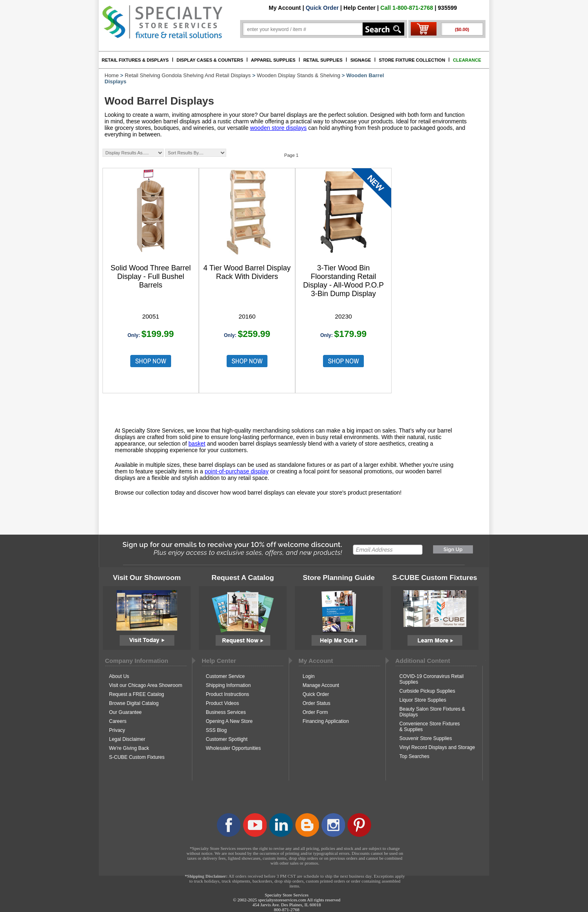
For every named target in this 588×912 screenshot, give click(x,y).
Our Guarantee (125, 712)
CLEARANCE (467, 60)
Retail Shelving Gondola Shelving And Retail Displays (188, 75)
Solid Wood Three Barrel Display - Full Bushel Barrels (151, 276)
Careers (118, 721)
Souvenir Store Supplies (426, 738)
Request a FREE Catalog (137, 694)
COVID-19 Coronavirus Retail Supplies (431, 679)
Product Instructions (227, 694)
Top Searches (414, 756)
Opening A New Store (229, 721)
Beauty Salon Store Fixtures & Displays (432, 712)
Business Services (226, 712)
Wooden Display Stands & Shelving (298, 75)
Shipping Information (228, 685)
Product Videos (222, 703)
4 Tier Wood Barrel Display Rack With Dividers (247, 272)
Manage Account (321, 685)
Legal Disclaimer (127, 739)
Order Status (316, 703)
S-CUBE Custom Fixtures (137, 757)
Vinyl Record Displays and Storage (437, 747)
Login (308, 676)
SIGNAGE (361, 60)
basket (197, 444)
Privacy (117, 730)
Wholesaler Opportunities (233, 748)
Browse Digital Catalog (134, 703)
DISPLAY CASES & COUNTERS (210, 60)
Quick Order (322, 8)
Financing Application (326, 721)
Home (112, 75)
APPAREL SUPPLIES (273, 60)
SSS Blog (216, 730)
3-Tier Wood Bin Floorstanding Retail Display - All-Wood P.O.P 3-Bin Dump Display (343, 281)
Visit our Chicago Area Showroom (146, 685)
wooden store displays (278, 128)
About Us (119, 676)
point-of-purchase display (236, 471)
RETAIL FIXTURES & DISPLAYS (135, 60)
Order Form (315, 712)
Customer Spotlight (227, 739)
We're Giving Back (129, 748)
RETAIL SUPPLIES (323, 60)
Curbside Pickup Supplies (427, 691)
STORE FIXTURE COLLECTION (412, 60)
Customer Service (225, 676)
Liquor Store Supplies (423, 700)
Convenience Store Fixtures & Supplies (430, 727)
